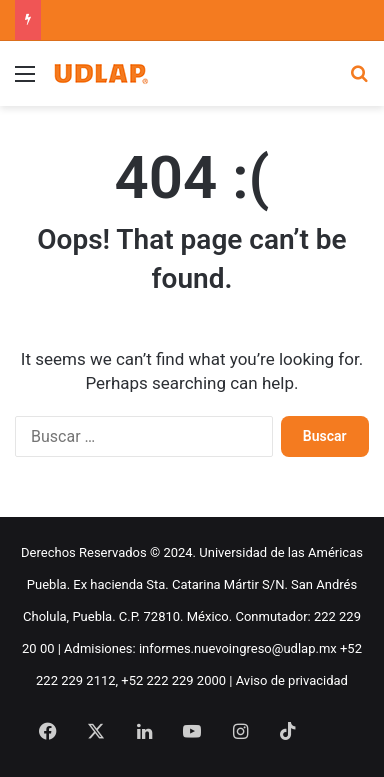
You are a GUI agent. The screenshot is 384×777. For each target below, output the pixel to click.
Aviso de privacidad (292, 680)
